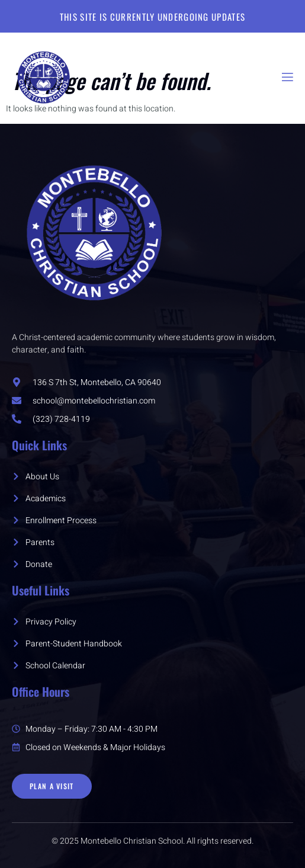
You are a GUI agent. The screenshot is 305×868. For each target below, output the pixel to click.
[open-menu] (287, 77)
